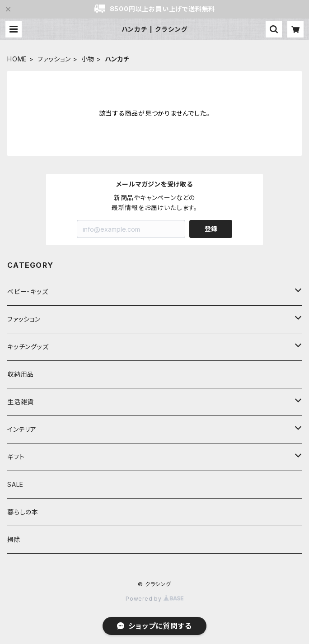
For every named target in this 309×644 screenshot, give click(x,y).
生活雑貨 (21, 402)
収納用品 (21, 374)
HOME (17, 59)
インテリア (22, 429)
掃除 (14, 539)
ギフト (16, 457)
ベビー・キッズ (28, 292)
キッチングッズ (28, 347)
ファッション (54, 59)
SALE (15, 484)
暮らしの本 (23, 512)
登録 (211, 229)
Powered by (154, 599)
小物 (88, 59)
